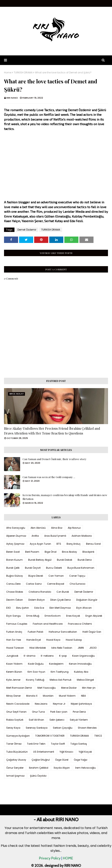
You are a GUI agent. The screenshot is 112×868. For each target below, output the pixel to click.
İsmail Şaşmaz (15, 776)
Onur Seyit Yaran (16, 712)
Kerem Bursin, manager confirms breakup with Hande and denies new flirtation (65, 497)
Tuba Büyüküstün (17, 752)
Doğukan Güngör (87, 600)
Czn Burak (63, 592)
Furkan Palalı (35, 632)
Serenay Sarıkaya (37, 728)
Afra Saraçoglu (16, 528)
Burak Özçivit (33, 568)
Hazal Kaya (53, 640)
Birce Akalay (69, 552)
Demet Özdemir (27, 230)
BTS (59, 544)
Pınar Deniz (79, 712)
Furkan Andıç (14, 632)
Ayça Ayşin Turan (40, 544)
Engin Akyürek (94, 616)
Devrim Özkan (15, 600)
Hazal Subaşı (74, 640)
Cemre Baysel (56, 584)
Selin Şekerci (57, 720)
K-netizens (47, 656)
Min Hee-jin (89, 688)
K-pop (63, 656)
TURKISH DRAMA (23, 73)
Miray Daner (13, 696)
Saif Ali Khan (36, 720)
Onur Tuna (38, 712)
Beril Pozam (32, 552)
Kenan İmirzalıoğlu (80, 664)
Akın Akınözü (38, 528)
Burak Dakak (65, 560)
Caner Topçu (77, 576)
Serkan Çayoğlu (63, 728)
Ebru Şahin (23, 608)
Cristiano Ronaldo (40, 592)
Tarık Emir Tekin (36, 744)
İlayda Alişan (62, 768)
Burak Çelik (13, 568)
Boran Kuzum (14, 560)
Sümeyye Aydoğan (18, 736)
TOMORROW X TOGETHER (50, 736)
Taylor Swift (58, 744)
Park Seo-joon (59, 712)
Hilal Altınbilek (38, 648)
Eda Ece (39, 608)
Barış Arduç (74, 544)
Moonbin (48, 696)
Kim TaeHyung (60, 672)
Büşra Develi (36, 576)
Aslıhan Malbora (82, 536)
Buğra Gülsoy (15, 576)
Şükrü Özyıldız (38, 776)
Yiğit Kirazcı (66, 752)
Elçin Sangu (14, 616)
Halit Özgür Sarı (92, 632)
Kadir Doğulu (36, 664)
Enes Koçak (73, 616)
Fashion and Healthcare (48, 624)
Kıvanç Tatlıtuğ (35, 680)
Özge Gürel (62, 760)
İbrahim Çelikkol (39, 768)
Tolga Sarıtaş (79, 744)
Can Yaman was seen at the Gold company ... (49, 477)
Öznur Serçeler (15, 768)
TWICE (98, 736)
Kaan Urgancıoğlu (83, 656)
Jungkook (12, 656)
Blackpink (88, 552)
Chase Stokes (15, 592)
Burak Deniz (85, 560)
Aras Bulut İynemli (55, 536)
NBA (83, 696)
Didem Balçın (37, 600)
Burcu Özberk (54, 568)
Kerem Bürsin (14, 672)
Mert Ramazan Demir (19, 688)
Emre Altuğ (33, 616)
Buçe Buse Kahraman (81, 568)
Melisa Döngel (85, 680)
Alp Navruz (74, 528)
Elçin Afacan (84, 608)
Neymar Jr (59, 704)
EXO (8, 608)
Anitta (35, 536)
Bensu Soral (93, 544)
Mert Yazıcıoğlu (47, 688)
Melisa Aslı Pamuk (61, 680)
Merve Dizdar (69, 688)
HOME (68, 858)
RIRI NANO (12, 98)
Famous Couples (17, 624)
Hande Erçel (34, 640)
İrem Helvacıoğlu (85, 768)
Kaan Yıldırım (14, 664)
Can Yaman (56, 576)
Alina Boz (57, 528)
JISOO (93, 648)
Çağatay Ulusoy (16, 760)
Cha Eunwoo (77, 584)
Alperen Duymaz (16, 536)
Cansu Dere (13, 584)
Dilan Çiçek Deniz (61, 600)
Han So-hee (14, 640)
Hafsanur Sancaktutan (63, 632)
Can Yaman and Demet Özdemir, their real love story (54, 459)
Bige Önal (51, 552)
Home (8, 73)
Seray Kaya (13, 728)
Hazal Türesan (15, 648)
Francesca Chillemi (80, 624)
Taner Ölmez (14, 744)
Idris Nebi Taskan (62, 648)
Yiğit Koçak (85, 752)
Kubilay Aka (81, 672)
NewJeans (41, 704)
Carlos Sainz (34, 584)
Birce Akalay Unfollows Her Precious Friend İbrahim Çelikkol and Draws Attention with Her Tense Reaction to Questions (52, 431)
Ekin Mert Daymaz (60, 608)
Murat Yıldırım (67, 696)
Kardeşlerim (56, 664)
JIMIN (81, 648)
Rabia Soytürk (15, 720)
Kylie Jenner (13, 680)
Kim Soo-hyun (36, 672)
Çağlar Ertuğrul (41, 760)
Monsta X (32, 696)
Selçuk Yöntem (79, 720)
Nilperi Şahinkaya (81, 704)
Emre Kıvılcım (53, 616)
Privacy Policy (50, 858)
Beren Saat (13, 552)
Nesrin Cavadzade (18, 704)
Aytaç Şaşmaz (15, 544)
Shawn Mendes (87, 728)
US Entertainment (44, 752)
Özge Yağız (81, 760)
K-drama (30, 656)
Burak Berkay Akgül (40, 560)
